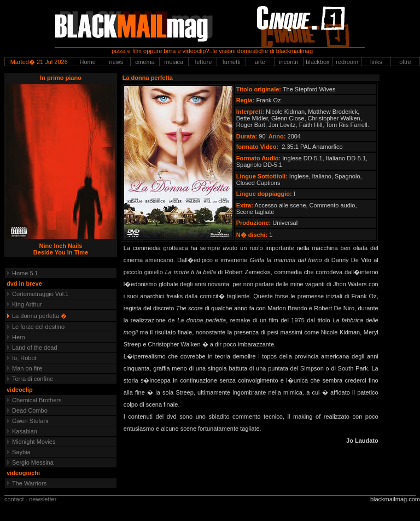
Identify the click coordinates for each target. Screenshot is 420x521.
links (376, 62)
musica (174, 62)
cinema (145, 62)
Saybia (21, 452)
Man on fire (27, 368)
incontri (288, 62)
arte (260, 62)
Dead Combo (30, 410)
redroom (347, 62)
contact (14, 499)
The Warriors (29, 483)
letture (203, 62)
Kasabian (25, 431)
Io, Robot (24, 358)
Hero (19, 337)
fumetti (232, 62)
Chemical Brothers (37, 400)
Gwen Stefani (30, 421)
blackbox (317, 62)
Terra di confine (33, 379)
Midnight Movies (34, 442)
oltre (405, 62)
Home (87, 62)
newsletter (43, 499)
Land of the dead (35, 348)
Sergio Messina (33, 462)
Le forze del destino (38, 327)
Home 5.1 (25, 273)
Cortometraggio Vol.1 (40, 294)
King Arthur (27, 304)
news (116, 62)
